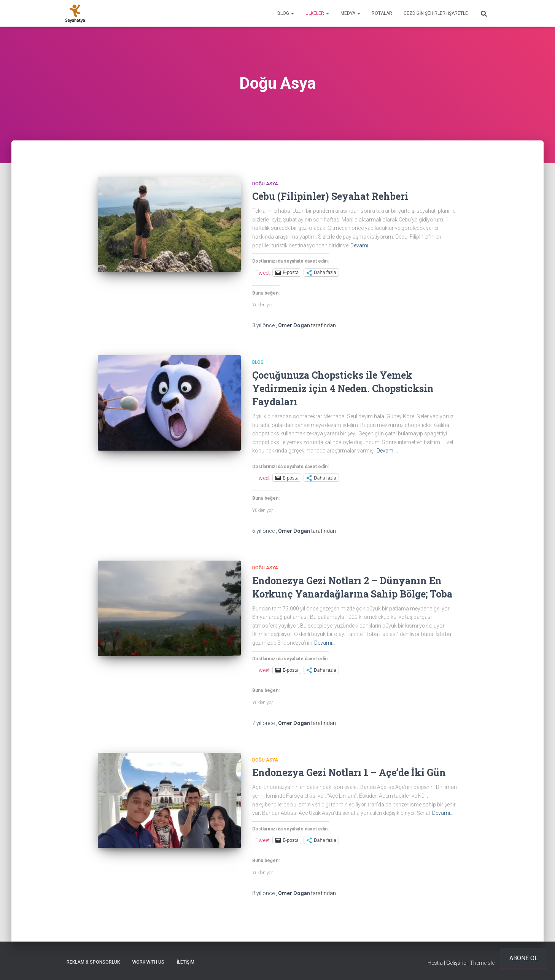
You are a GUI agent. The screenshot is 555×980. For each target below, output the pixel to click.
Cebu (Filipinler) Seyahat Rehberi (330, 196)
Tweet (262, 273)
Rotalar (382, 13)
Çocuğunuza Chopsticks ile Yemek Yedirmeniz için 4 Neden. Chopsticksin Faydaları (343, 388)
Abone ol (524, 958)
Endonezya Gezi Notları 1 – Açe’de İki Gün (349, 772)
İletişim (186, 962)
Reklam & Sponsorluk (93, 962)
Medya (350, 13)
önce (264, 325)
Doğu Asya (265, 184)
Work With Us (148, 962)
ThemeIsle (482, 963)
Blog (286, 13)
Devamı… (361, 245)
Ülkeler (317, 13)
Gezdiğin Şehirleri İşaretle (436, 13)
